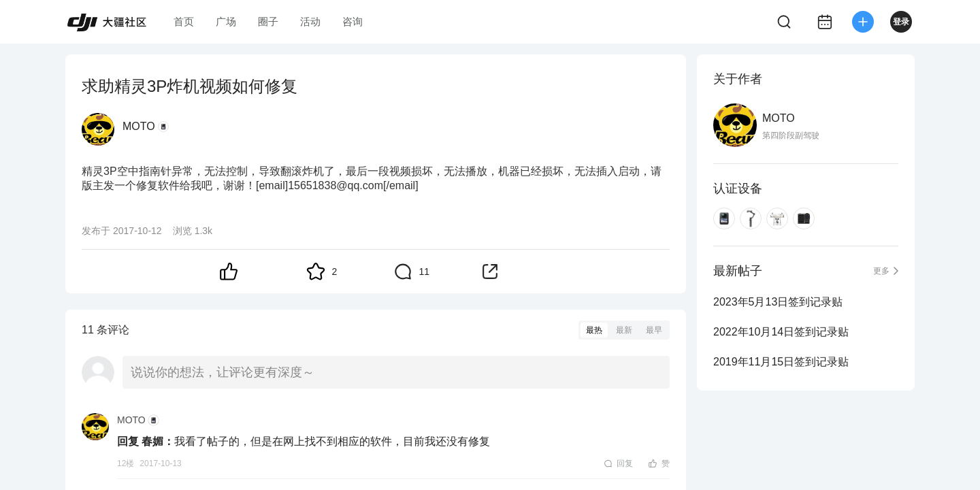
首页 (184, 21)
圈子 (268, 21)
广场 (226, 21)
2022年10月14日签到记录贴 (781, 332)
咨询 (353, 21)
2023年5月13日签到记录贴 (778, 302)
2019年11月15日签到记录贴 (781, 362)
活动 (310, 21)
